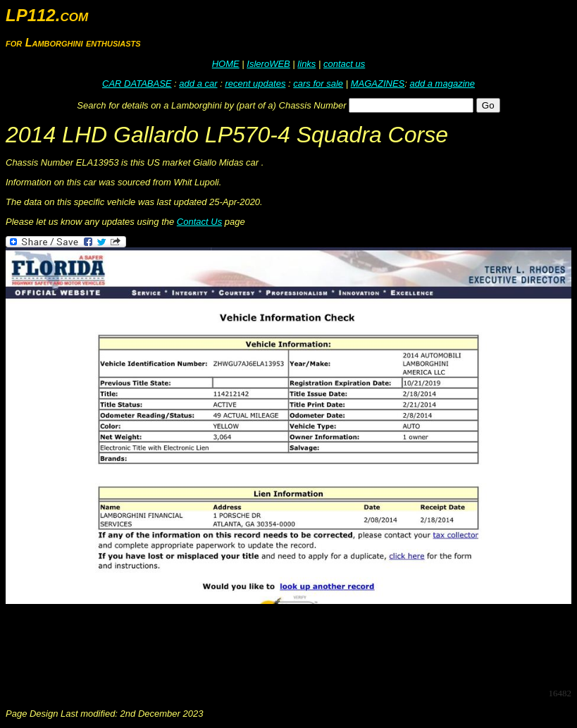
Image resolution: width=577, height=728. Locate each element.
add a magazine (442, 84)
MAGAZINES (378, 84)
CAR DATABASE (137, 84)
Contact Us (199, 222)
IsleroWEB (268, 64)
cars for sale (318, 84)
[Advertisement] (262, 645)
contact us (344, 64)
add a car (198, 84)
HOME (226, 64)
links (306, 64)
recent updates (255, 84)
